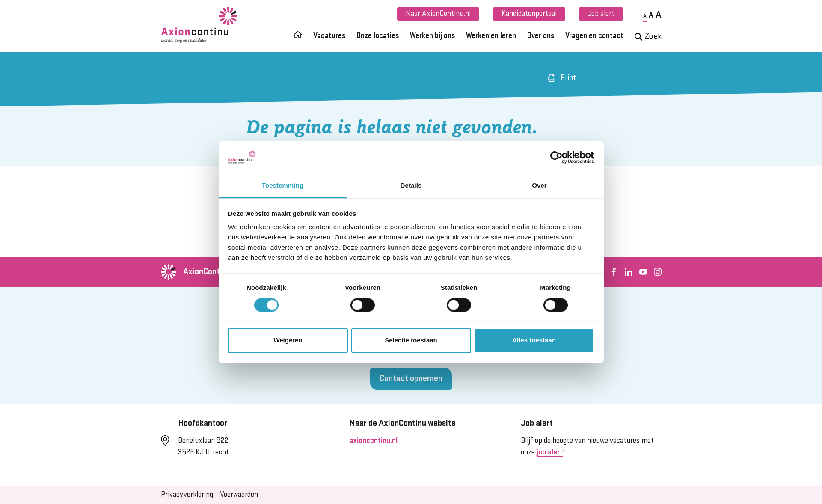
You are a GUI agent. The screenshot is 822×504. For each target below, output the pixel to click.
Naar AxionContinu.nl (438, 14)
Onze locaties (378, 36)
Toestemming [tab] (283, 186)
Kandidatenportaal (529, 14)
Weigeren (288, 340)
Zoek (648, 37)
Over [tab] (539, 186)
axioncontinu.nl (373, 441)
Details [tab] (411, 186)
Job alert (601, 14)
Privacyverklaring (187, 495)
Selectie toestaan (411, 340)
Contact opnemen (411, 379)
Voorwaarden (239, 495)
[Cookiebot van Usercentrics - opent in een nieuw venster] (556, 157)
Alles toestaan (534, 340)
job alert (550, 452)
